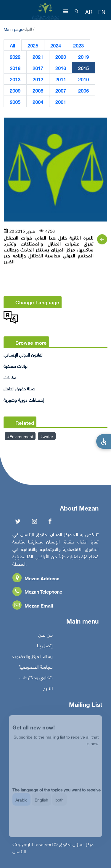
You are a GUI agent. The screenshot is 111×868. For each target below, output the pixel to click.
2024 (56, 45)
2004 (38, 102)
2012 (38, 79)
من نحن (45, 636)
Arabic (21, 804)
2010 (83, 79)
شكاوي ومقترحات (36, 679)
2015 (83, 68)
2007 (61, 90)
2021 (38, 57)
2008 (38, 90)
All (12, 45)
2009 (15, 90)
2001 (61, 102)
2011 (61, 79)
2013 (15, 79)
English (41, 804)
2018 (15, 68)
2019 (83, 57)
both (59, 804)
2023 (78, 45)
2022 (15, 57)
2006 (83, 90)
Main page (13, 29)
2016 (61, 68)
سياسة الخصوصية (36, 668)
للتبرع (48, 689)
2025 (33, 45)
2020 (61, 57)
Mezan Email (33, 607)
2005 (15, 102)
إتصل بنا (45, 647)
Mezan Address (36, 580)
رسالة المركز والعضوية (33, 657)
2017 (38, 68)
